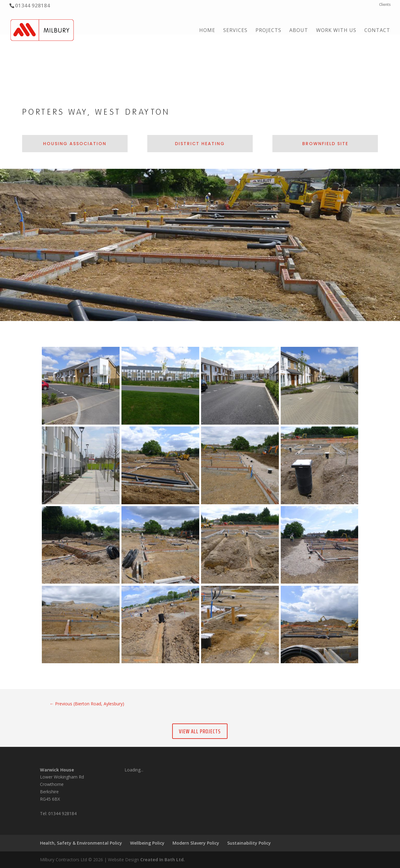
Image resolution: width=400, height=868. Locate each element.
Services (235, 31)
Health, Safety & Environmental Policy (81, 843)
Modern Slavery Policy (196, 843)
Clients (385, 5)
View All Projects (200, 731)
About (299, 31)
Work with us (336, 31)
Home (207, 31)
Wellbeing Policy (147, 843)
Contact (377, 31)
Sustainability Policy (249, 843)
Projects (268, 31)
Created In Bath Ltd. (162, 860)
